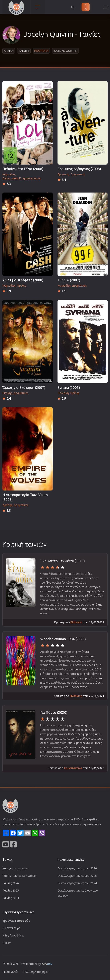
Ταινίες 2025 (11, 890)
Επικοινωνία (10, 972)
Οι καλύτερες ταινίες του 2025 (77, 876)
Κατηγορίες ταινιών (15, 868)
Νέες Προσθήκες (13, 935)
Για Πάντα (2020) (54, 712)
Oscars (7, 943)
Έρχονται (16, 921)
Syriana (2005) (69, 388)
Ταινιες (24, 51)
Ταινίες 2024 (11, 898)
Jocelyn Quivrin (65, 51)
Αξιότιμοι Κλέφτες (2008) (23, 280)
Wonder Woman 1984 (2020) (63, 639)
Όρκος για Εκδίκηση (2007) (24, 388)
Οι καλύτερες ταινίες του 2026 (77, 868)
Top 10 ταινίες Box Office (19, 876)
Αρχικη (9, 51)
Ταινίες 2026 (11, 883)
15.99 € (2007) (69, 280)
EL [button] (74, 7)
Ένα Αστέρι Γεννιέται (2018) (63, 561)
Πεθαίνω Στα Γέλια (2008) (23, 169)
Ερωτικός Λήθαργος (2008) (79, 169)
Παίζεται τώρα (11, 928)
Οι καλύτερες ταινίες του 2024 (77, 883)
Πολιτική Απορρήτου (36, 972)
